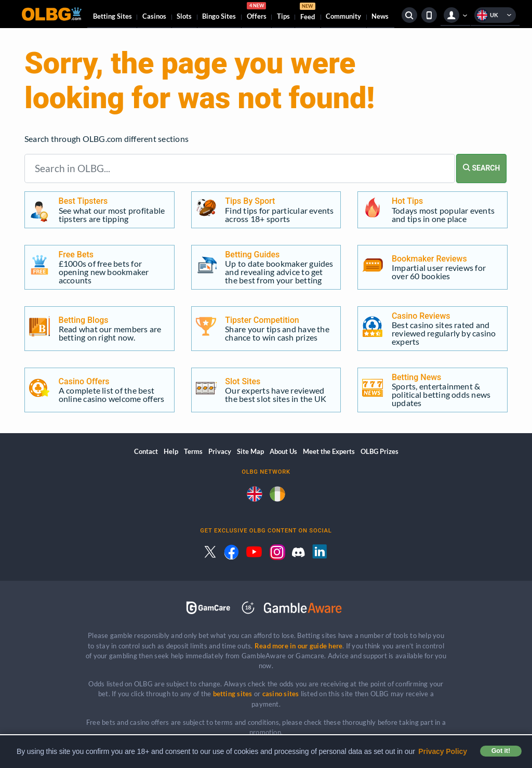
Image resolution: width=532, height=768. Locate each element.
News (380, 16)
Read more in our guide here (298, 646)
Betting (112, 16)
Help (171, 451)
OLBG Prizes (380, 451)
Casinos (154, 16)
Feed (308, 13)
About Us (283, 451)
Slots (184, 16)
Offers (257, 12)
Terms (193, 451)
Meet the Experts (329, 451)
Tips (283, 16)
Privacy (220, 451)
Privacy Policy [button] (443, 751)
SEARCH (481, 168)
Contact (146, 451)
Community (343, 16)
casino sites (281, 694)
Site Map (250, 451)
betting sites (233, 694)
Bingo (219, 16)
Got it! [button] (501, 751)
